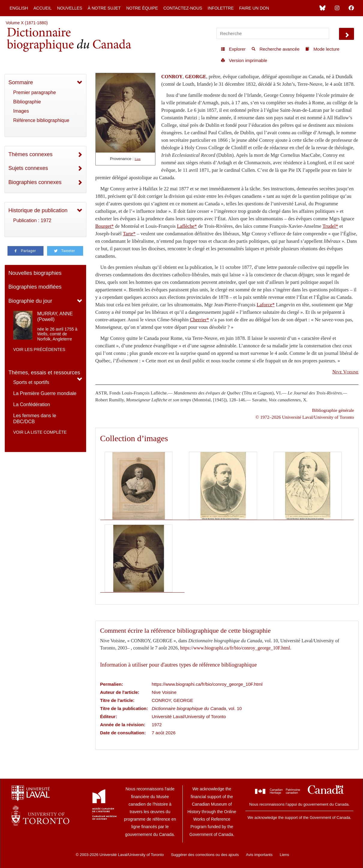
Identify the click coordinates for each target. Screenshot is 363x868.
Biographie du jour (30, 301)
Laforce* (265, 305)
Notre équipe (142, 8)
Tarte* (129, 234)
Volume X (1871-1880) (27, 23)
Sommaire (21, 82)
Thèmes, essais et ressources (44, 373)
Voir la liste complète (40, 432)
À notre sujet (104, 8)
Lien (138, 159)
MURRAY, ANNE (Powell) (55, 317)
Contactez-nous (183, 8)
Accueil (42, 8)
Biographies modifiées (35, 287)
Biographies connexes (35, 182)
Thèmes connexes (30, 154)
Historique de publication (38, 210)
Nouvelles (70, 8)
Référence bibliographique (41, 120)
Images (21, 111)
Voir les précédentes (39, 349)
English (19, 8)
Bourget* (105, 226)
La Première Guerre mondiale (45, 393)
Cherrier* (199, 320)
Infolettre (221, 8)
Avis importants (259, 855)
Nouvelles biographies (35, 273)
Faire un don (254, 8)
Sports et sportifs (31, 382)
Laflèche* (187, 226)
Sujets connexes (28, 168)
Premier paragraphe (34, 92)
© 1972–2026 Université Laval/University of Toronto (305, 417)
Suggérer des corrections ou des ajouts (205, 855)
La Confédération (32, 404)
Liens (284, 855)
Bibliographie (27, 102)
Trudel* (330, 226)
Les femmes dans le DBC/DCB (35, 419)
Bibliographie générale (333, 410)
